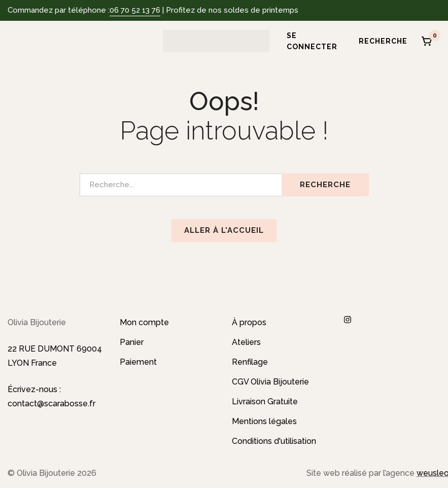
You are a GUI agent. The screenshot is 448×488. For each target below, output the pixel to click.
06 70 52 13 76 (135, 10)
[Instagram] (348, 320)
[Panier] (427, 41)
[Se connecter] (308, 41)
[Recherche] (380, 41)
